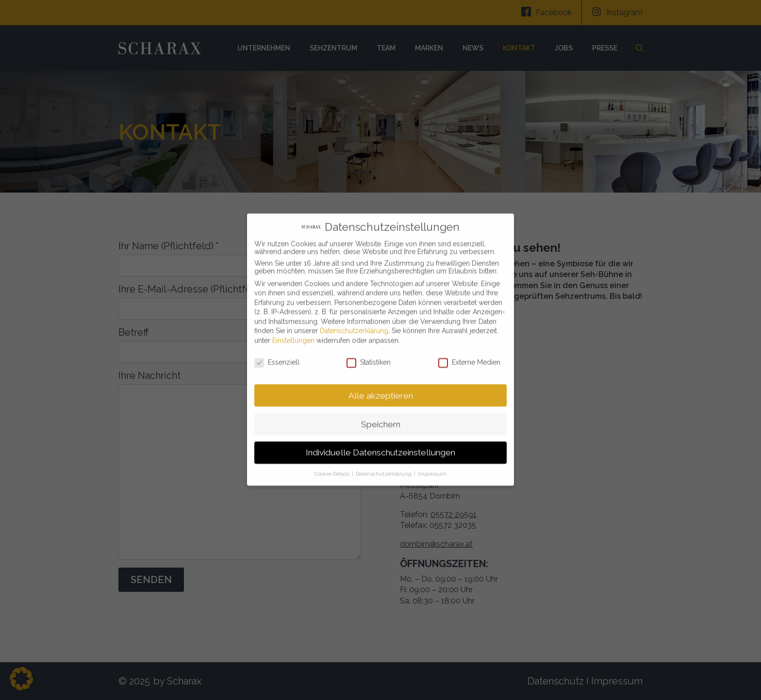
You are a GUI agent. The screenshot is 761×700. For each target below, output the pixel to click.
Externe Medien (469, 352)
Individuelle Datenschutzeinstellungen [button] (380, 442)
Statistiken (369, 352)
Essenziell (277, 352)
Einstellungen (293, 330)
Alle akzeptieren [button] (381, 385)
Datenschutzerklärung (354, 320)
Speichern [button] (381, 413)
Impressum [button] (432, 463)
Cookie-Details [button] (333, 463)
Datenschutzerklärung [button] (384, 463)
